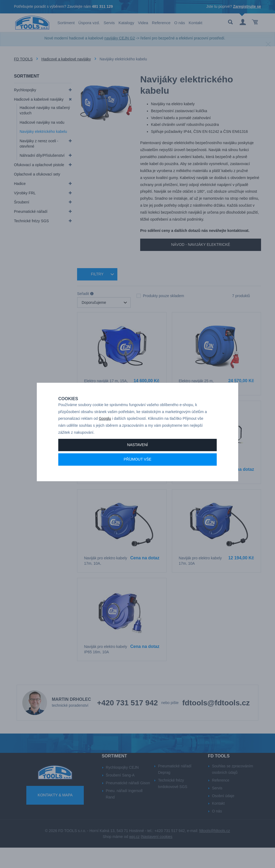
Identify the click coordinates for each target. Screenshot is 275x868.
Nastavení (137, 456)
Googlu (105, 430)
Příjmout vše (137, 471)
